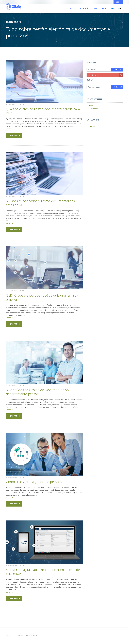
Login (118, 2)
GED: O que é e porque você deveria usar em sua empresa (42, 297)
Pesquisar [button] (117, 69)
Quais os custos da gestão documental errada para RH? (43, 111)
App (96, 8)
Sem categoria (92, 126)
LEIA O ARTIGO (14, 135)
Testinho (90, 106)
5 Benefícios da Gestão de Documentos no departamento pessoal (37, 392)
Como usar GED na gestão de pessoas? (35, 482)
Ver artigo (10, 129)
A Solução (85, 8)
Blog (104, 8)
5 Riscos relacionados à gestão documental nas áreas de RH (40, 203)
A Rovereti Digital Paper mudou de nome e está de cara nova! (43, 572)
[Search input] (103, 75)
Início (73, 8)
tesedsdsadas (92, 108)
